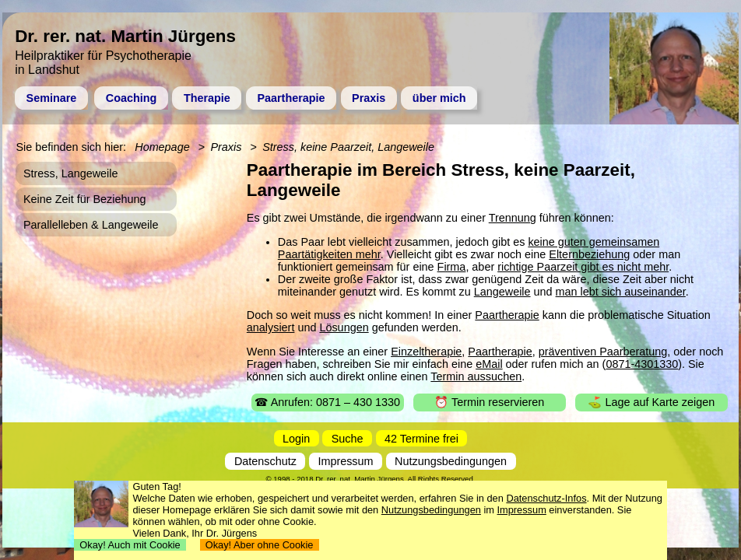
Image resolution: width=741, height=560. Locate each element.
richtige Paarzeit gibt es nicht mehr (583, 267)
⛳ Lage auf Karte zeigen (651, 402)
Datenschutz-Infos (546, 498)
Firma (452, 267)
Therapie (207, 98)
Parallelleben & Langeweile (91, 225)
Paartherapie (291, 98)
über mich (439, 98)
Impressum (345, 461)
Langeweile (502, 292)
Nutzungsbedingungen (451, 461)
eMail (489, 364)
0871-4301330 (642, 364)
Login (296, 439)
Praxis (369, 98)
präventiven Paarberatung (603, 352)
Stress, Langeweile (71, 173)
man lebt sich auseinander (621, 292)
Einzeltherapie (426, 352)
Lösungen (344, 327)
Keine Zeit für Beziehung (85, 199)
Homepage (162, 147)
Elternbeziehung (589, 254)
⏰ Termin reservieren (489, 402)
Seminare (52, 98)
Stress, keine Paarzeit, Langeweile (348, 147)
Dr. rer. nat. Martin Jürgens (360, 479)
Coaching (132, 98)
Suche (348, 439)
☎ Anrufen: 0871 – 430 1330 (327, 402)
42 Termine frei (421, 439)
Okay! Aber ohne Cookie (260, 545)
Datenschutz (265, 461)
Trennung (513, 218)
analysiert (271, 327)
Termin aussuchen (476, 376)
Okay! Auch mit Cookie (130, 545)
